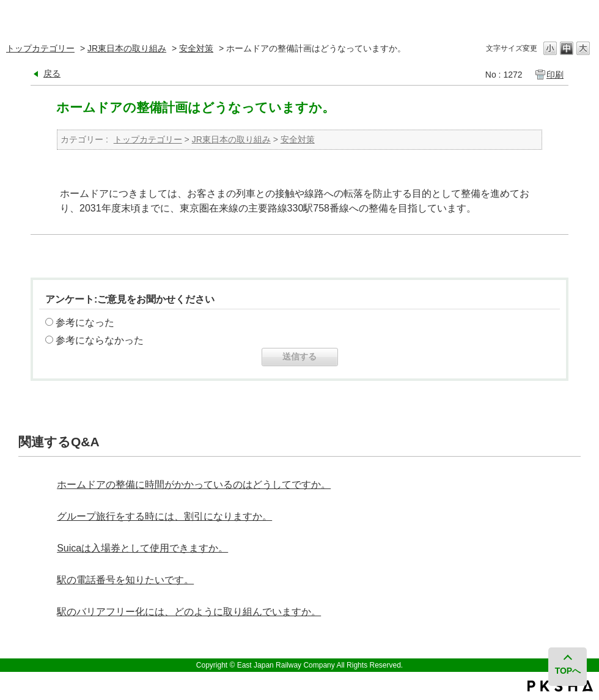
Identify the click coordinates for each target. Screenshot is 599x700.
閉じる (582, 15)
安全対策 (196, 48)
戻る (52, 73)
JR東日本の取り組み (127, 48)
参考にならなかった (100, 340)
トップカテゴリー (40, 48)
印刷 (555, 75)
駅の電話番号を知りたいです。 (125, 580)
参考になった (85, 322)
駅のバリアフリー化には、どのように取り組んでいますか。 (189, 612)
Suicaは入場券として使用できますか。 (142, 548)
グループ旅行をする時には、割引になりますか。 (164, 516)
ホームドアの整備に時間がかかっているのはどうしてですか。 (194, 484)
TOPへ (568, 671)
